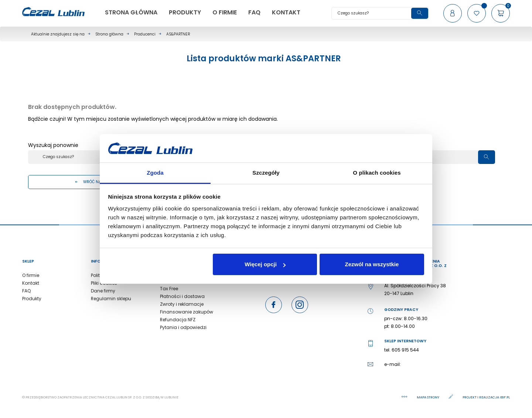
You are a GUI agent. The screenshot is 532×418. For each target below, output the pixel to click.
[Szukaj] (380, 13)
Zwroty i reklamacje (182, 304)
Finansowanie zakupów (187, 312)
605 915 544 (405, 350)
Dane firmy (103, 291)
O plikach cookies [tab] (377, 173)
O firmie (31, 275)
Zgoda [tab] (155, 173)
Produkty (32, 299)
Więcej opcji (265, 264)
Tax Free (169, 289)
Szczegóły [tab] (266, 173)
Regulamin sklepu (111, 299)
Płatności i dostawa (182, 296)
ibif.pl (505, 397)
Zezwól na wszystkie (372, 264)
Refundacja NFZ (178, 320)
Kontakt (31, 283)
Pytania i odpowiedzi (183, 327)
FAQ (26, 291)
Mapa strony (428, 397)
